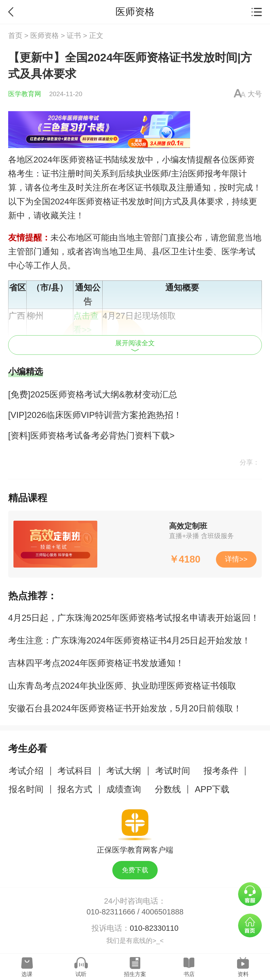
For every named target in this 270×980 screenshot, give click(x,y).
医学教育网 (25, 94)
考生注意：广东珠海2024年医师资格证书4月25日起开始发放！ (129, 640)
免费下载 (135, 870)
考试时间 (173, 771)
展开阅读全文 (135, 346)
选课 (27, 974)
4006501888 (163, 912)
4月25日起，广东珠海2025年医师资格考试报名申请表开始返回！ (134, 618)
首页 (15, 36)
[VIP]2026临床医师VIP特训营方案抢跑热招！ (95, 415)
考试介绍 (26, 771)
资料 (243, 974)
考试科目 (75, 771)
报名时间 (26, 789)
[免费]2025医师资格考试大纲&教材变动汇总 (93, 394)
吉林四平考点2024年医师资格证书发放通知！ (96, 663)
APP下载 (212, 789)
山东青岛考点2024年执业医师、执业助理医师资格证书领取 (122, 686)
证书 (74, 36)
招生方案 (135, 974)
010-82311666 (111, 912)
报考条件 (221, 771)
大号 (255, 94)
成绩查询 (124, 789)
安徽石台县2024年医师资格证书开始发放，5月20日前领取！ (125, 708)
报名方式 (75, 789)
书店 (189, 974)
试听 (81, 974)
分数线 (168, 789)
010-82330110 (154, 928)
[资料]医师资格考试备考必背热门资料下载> (91, 435)
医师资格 (45, 36)
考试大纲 (124, 771)
